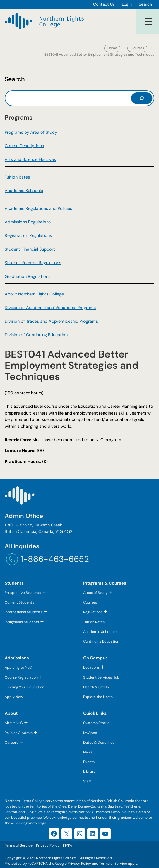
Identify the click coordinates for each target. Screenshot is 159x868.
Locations (91, 667)
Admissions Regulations (28, 222)
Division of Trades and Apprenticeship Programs (51, 321)
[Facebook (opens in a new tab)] (54, 834)
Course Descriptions (24, 146)
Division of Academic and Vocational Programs (50, 308)
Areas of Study (95, 593)
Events (89, 762)
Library (89, 772)
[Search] (142, 98)
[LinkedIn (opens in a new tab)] (93, 834)
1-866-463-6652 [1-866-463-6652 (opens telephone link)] (55, 559)
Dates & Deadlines (99, 743)
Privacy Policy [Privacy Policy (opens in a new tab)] (79, 864)
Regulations (93, 612)
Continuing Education (101, 641)
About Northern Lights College (34, 294)
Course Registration (21, 677)
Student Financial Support (30, 249)
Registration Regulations (28, 235)
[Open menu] (148, 21)
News (88, 752)
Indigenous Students (22, 622)
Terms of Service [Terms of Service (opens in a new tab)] (113, 864)
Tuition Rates (17, 177)
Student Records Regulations (33, 263)
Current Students (19, 602)
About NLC (14, 723)
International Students (23, 612)
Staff (87, 781)
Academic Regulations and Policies (38, 208)
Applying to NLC (18, 667)
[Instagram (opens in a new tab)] (80, 834)
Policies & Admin (19, 733)
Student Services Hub (101, 677)
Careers (11, 743)
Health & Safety (96, 687)
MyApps (90, 733)
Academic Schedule (24, 191)
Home (112, 48)
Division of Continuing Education (36, 335)
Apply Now (14, 697)
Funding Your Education (24, 687)
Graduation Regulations (28, 276)
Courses (137, 48)
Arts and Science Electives (30, 159)
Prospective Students (23, 593)
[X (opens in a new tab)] (67, 834)
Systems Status (96, 723)
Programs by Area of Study (31, 132)
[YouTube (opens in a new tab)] (105, 834)
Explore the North (98, 697)
